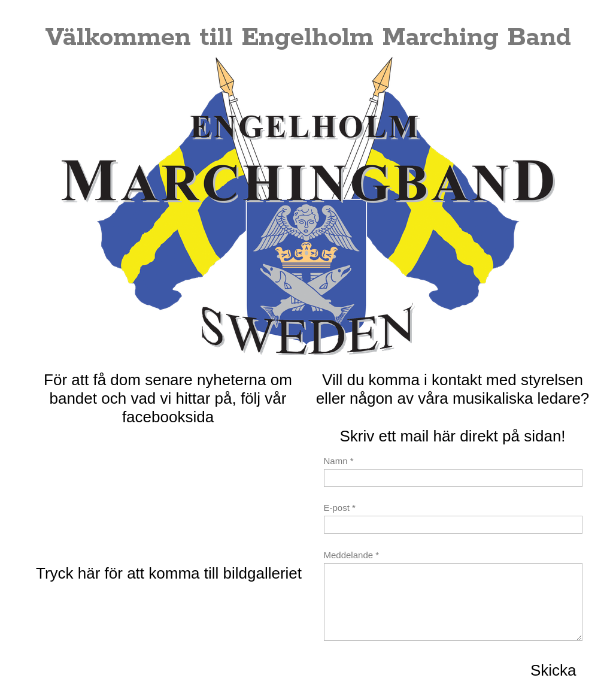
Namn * (339, 461)
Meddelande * (352, 555)
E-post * (340, 508)
